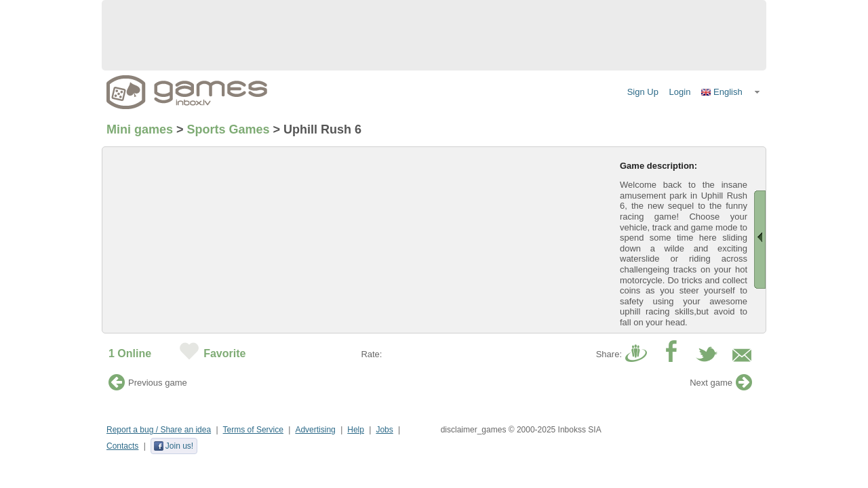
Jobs (384, 430)
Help (356, 430)
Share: (609, 354)
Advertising (315, 430)
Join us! (173, 446)
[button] (731, 92)
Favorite (224, 353)
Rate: (371, 354)
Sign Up (643, 92)
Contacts (122, 446)
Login (680, 92)
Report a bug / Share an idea (159, 430)
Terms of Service (253, 430)
